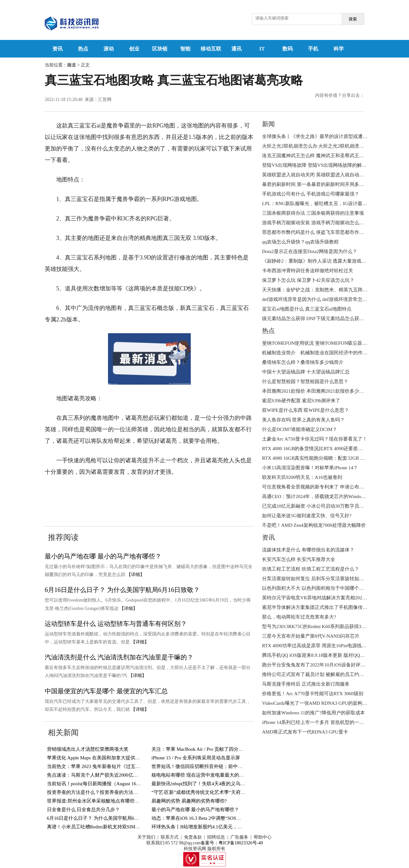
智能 (185, 49)
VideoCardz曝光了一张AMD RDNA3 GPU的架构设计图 (319, 703)
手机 (313, 49)
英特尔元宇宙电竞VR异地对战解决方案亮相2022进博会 (320, 598)
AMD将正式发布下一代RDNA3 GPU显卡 (305, 732)
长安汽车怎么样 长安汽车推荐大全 (299, 559)
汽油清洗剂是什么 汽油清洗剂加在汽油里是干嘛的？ (119, 657)
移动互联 (211, 49)
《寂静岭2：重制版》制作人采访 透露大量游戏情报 (316, 261)
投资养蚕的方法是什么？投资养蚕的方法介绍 (95, 792)
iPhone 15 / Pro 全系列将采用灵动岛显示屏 (196, 758)
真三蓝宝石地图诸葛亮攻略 (79, 503)
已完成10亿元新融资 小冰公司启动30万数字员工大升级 (320, 506)
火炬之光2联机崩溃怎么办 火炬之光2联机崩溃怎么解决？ (323, 146)
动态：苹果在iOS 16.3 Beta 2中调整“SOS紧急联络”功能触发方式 (219, 818)
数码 (288, 49)
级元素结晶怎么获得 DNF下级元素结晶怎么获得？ (315, 319)
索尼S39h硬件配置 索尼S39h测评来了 (301, 401)
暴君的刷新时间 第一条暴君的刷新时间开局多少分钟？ (320, 184)
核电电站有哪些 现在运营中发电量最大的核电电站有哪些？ (214, 775)
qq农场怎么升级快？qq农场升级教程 (300, 242)
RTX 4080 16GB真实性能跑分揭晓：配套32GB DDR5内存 (322, 458)
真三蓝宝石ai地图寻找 (109, 491)
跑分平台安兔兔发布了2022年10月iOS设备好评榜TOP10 (320, 665)
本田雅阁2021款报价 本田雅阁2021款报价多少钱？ (315, 391)
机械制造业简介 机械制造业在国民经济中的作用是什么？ (324, 353)
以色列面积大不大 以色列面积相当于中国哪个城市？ (318, 588)
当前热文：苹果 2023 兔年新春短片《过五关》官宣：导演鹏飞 (113, 766)
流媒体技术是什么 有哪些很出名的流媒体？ (308, 550)
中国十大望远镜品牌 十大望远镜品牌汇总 (306, 372)
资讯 (58, 49)
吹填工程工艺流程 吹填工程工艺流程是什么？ (311, 569)
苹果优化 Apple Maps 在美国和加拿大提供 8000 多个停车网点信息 (116, 758)
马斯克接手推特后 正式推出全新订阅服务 (306, 684)
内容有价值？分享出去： (340, 95)
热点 (83, 49)
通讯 (236, 49)
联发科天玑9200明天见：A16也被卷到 (302, 477)
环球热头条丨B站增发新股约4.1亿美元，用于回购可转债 (211, 827)
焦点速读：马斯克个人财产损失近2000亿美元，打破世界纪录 (112, 775)
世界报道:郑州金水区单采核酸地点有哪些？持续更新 (103, 801)
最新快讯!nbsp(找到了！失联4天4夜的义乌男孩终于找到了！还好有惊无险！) (233, 784)
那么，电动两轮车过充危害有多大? (299, 617)
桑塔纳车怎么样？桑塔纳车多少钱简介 (303, 362)
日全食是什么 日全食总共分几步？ (84, 810)
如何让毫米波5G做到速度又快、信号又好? (307, 516)
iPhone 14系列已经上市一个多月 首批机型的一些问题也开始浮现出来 (335, 722)
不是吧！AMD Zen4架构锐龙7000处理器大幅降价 (314, 525)
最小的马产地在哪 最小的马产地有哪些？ (103, 556)
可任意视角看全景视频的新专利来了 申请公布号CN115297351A (329, 487)
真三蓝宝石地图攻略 (221, 491)
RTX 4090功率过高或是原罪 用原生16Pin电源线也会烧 (319, 646)
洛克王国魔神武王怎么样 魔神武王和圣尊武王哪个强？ (320, 156)
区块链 (160, 49)
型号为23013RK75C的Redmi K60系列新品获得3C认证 (318, 626)
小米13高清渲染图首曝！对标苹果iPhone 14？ (310, 468)
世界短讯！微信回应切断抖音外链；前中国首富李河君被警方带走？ (223, 766)
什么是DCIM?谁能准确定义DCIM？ (300, 429)
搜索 (353, 19)
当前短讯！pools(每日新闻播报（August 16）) (95, 784)
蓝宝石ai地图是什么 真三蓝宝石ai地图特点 (307, 309)
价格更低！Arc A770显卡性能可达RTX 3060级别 (313, 694)
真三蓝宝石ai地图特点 (166, 491)
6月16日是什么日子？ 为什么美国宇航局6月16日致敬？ (122, 590)
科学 (339, 49)
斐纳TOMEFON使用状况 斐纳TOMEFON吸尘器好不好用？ (324, 343)
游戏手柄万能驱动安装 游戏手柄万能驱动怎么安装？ (318, 223)
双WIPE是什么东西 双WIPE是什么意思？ (305, 410)
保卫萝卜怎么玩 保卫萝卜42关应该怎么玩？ (308, 280)
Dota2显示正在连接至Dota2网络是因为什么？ (310, 251)
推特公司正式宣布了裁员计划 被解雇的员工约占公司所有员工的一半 (335, 674)
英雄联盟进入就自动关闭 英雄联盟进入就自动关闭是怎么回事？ (330, 175)
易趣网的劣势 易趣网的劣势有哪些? (189, 801)
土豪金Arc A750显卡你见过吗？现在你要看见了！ (315, 439)
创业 (134, 49)
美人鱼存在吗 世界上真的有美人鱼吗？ (303, 420)
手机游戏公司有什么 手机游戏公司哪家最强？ (311, 194)
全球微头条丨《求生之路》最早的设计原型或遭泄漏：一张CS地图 (332, 136)
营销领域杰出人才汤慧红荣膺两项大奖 (88, 749)
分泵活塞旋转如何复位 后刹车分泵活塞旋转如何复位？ (320, 579)
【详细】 (135, 575)
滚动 (109, 49)
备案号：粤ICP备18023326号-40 (232, 843)
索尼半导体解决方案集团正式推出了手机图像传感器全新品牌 (327, 607)
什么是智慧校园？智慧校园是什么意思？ (305, 381)
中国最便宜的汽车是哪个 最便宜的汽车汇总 (106, 691)
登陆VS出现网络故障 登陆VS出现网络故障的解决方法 (319, 165)
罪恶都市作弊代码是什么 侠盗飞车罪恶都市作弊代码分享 (323, 232)
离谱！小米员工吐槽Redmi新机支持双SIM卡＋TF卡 (101, 827)
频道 (72, 65)
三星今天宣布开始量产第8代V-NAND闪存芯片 (311, 636)
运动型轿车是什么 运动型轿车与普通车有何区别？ (116, 624)
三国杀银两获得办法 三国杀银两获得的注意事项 (313, 213)
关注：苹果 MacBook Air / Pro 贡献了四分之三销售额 (207, 749)
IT (262, 49)
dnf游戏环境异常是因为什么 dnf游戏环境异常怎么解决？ (322, 299)
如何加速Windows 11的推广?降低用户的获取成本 (313, 713)
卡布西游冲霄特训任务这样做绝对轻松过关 (308, 271)
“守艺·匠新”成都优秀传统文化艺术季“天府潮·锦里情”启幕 (212, 792)
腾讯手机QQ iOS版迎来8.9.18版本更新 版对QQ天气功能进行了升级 (333, 655)
